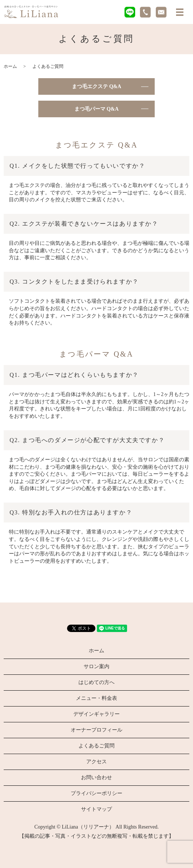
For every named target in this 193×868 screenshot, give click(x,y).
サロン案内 (96, 666)
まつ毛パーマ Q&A (96, 109)
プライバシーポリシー (96, 793)
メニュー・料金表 (96, 698)
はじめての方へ (96, 682)
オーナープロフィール (96, 730)
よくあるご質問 (96, 746)
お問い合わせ (96, 777)
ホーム (10, 66)
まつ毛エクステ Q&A (96, 86)
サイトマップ (96, 809)
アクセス (96, 762)
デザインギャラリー (96, 714)
